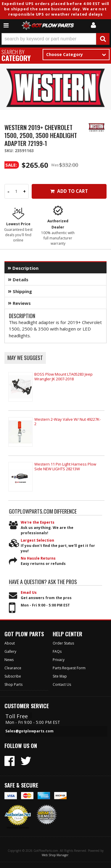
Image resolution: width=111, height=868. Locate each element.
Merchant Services (18, 828)
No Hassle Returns (38, 558)
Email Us (29, 592)
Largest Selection (37, 540)
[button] (55, 39)
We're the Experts (38, 522)
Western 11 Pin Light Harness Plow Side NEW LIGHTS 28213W (65, 466)
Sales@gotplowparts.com (29, 731)
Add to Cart (69, 191)
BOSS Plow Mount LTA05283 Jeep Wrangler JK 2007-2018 (63, 377)
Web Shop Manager (55, 855)
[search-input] (49, 39)
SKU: (10, 151)
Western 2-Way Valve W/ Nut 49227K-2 (67, 422)
